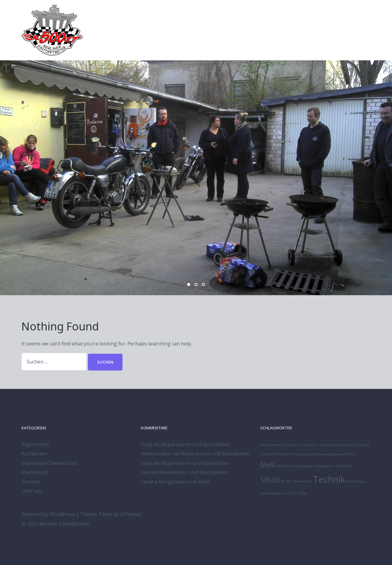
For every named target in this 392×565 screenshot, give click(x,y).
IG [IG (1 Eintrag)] (290, 454)
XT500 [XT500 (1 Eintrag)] (302, 493)
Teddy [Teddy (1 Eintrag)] (351, 481)
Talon (105, 514)
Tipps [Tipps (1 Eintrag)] (361, 481)
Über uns (32, 491)
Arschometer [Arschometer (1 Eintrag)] (271, 445)
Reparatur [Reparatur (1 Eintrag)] (305, 466)
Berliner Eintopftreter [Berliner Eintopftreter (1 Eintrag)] (301, 445)
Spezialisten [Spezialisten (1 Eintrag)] (324, 466)
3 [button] (203, 284)
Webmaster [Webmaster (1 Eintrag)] (276, 493)
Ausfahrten (34, 454)
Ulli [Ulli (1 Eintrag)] (263, 493)
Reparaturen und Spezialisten (196, 444)
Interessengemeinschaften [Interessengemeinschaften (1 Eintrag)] (334, 454)
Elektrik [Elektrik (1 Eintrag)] (363, 445)
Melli (204, 482)
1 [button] (189, 284)
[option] (196, 178)
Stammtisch (35, 472)
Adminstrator (156, 454)
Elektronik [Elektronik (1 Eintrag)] (269, 454)
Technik (31, 482)
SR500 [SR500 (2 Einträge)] (270, 480)
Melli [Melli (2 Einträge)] (268, 465)
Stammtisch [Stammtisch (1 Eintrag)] (302, 481)
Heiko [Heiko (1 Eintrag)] (283, 454)
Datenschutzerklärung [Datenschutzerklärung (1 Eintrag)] (338, 445)
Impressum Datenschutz (50, 463)
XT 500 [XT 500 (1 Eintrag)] (292, 493)
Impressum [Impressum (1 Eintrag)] (302, 454)
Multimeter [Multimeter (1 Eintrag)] (286, 466)
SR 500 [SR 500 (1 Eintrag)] (286, 481)
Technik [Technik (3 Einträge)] (329, 479)
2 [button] (196, 284)
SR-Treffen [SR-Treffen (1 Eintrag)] (343, 466)
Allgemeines (35, 444)
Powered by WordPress (48, 514)
